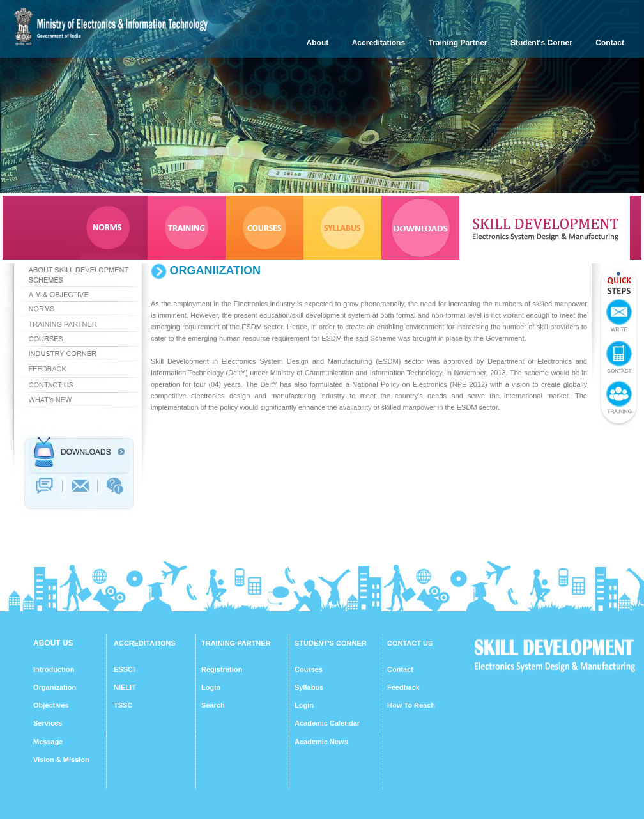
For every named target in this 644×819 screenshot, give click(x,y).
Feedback (403, 687)
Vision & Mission (61, 760)
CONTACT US (410, 643)
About (318, 43)
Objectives (51, 705)
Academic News (321, 742)
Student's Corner (541, 43)
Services (48, 723)
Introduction (54, 669)
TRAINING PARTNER (236, 643)
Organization (55, 687)
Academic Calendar (327, 723)
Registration (222, 669)
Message (48, 742)
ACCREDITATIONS (145, 643)
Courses (309, 669)
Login (211, 687)
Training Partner (458, 43)
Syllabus (309, 687)
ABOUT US (53, 643)
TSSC (123, 705)
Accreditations (379, 43)
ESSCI (124, 669)
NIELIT (125, 687)
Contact (610, 43)
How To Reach (411, 705)
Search (213, 705)
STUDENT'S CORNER (331, 643)
